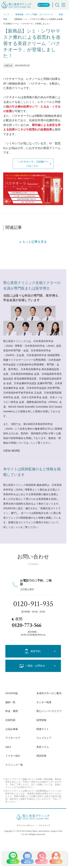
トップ (6, 14)
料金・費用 (12, 711)
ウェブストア (44, 738)
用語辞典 (41, 756)
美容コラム (43, 747)
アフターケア (13, 738)
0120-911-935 (33, 604)
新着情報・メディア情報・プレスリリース (34, 14)
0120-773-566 (27, 625)
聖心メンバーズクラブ (49, 711)
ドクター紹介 (13, 756)
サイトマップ (44, 825)
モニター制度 (44, 702)
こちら (32, 443)
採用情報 (41, 720)
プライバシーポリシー (25, 825)
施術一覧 (10, 702)
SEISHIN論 (12, 693)
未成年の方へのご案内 (49, 693)
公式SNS (43, 5)
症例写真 (10, 720)
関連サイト (43, 729)
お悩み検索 (12, 729)
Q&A (8, 747)
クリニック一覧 (14, 765)
